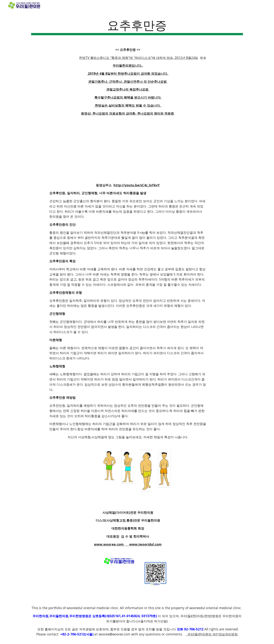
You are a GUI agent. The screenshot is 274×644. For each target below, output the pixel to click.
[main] (137, 26)
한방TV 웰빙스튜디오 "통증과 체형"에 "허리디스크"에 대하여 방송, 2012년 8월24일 (139, 58)
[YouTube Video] (128, 149)
